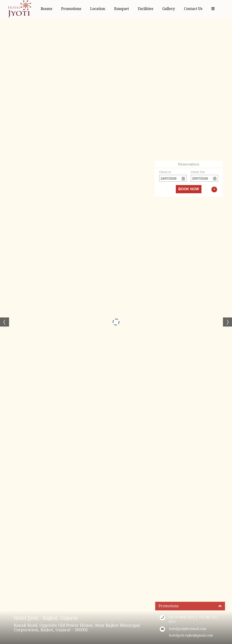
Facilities (146, 9)
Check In (165, 172)
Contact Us (193, 9)
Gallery (169, 9)
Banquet (122, 9)
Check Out (198, 172)
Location (98, 9)
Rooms (46, 9)
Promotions (71, 9)
